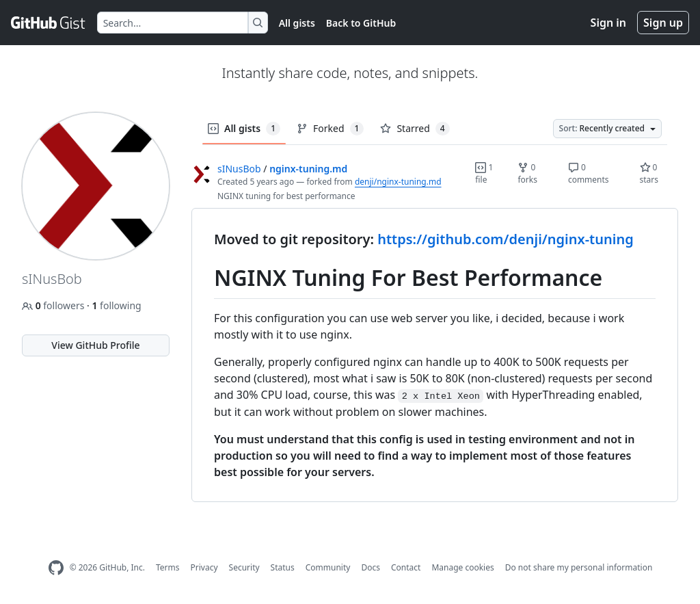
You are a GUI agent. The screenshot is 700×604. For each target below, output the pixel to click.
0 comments (589, 173)
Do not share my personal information (579, 567)
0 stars (649, 173)
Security (244, 567)
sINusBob (239, 169)
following (116, 305)
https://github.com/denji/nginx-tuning (505, 239)
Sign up (663, 23)
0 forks (527, 173)
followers (54, 305)
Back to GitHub (361, 23)
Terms (168, 567)
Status (283, 567)
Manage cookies (462, 567)
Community (328, 567)
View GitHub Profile (95, 345)
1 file (484, 173)
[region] (435, 355)
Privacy (204, 567)
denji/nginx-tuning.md (398, 182)
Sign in (608, 23)
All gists (297, 23)
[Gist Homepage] (49, 23)
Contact (406, 567)
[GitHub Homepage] (56, 568)
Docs (371, 567)
